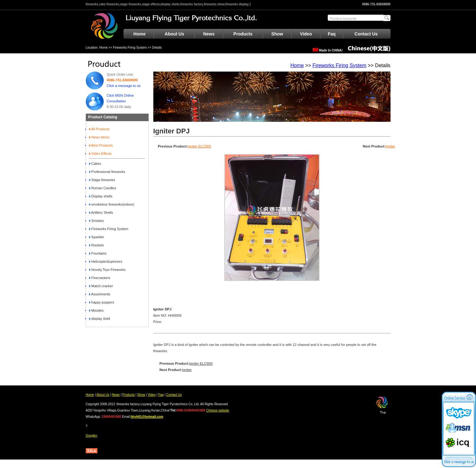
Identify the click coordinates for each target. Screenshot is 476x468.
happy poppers (102, 302)
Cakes (95, 164)
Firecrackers (100, 278)
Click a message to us (124, 86)
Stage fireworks (102, 180)
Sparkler (97, 237)
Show (277, 34)
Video (306, 34)
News (209, 34)
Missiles (96, 310)
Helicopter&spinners (106, 261)
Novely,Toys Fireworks (107, 270)
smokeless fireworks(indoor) (112, 204)
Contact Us (366, 34)
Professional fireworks (107, 172)
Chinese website (218, 410)
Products (243, 34)
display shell (100, 319)
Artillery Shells (101, 212)
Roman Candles (103, 188)
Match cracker (101, 286)
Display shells (101, 196)
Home (140, 34)
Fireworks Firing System (130, 48)
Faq (332, 34)
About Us (174, 34)
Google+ (92, 436)
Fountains (98, 253)
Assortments (100, 294)
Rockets (97, 245)
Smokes (97, 221)
